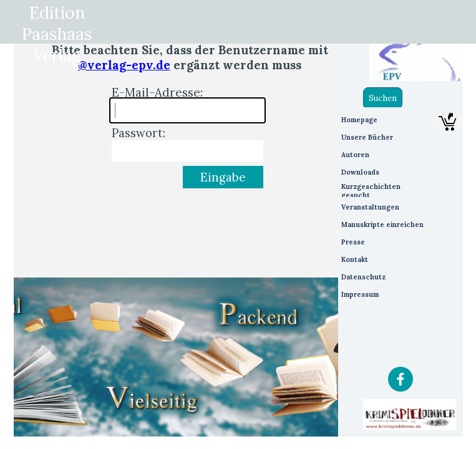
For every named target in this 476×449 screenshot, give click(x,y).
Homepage (359, 120)
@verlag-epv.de (124, 65)
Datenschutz (363, 277)
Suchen (383, 98)
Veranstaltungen (370, 207)
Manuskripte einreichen (382, 224)
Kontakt (355, 259)
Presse (353, 242)
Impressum (360, 294)
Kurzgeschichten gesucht (371, 191)
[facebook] (401, 379)
